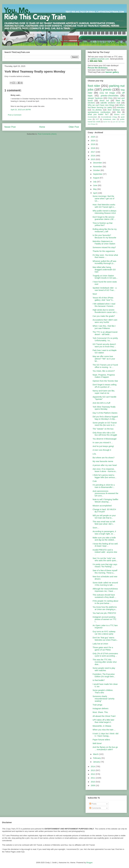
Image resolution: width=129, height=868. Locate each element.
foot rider (94, 86)
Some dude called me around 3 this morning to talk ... (105, 584)
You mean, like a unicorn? (104, 371)
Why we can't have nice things (101, 105)
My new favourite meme (103, 461)
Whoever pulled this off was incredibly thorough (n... (104, 262)
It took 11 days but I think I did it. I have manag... (105, 735)
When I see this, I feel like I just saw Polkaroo (104, 327)
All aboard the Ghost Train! (104, 716)
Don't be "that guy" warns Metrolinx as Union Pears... (105, 639)
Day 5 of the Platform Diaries (105, 413)
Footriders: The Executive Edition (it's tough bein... (104, 675)
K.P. (97, 119)
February (97, 758)
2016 (93, 156)
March (96, 754)
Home (42, 127)
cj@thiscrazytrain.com (99, 59)
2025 (93, 137)
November (98, 167)
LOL (94, 454)
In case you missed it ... (103, 443)
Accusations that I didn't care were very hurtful (105, 321)
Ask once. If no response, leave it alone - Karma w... (105, 470)
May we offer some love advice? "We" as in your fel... (104, 359)
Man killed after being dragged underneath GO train (104, 270)
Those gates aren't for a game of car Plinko (103, 649)
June (95, 185)
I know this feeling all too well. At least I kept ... (105, 545)
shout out (104, 101)
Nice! (95, 294)
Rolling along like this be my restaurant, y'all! (105, 230)
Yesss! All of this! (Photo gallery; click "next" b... (103, 299)
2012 (93, 774)
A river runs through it (102, 450)
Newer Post (10, 127)
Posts (93, 804)
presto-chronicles (110, 96)
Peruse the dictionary (98, 68)
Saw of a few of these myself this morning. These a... (105, 572)
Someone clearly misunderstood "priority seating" (104, 699)
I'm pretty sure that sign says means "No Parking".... (105, 566)
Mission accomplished (102, 506)
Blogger (89, 863)
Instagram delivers (100, 708)
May (95, 189)
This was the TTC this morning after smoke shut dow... (105, 662)
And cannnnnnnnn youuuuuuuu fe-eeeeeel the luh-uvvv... (105, 493)
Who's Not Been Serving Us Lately (106, 106)
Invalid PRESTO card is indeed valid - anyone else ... (105, 552)
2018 (93, 148)
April (95, 193)
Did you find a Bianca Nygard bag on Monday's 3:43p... (105, 418)
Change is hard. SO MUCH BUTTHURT (104, 511)
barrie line (107, 122)
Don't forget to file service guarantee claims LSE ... (104, 218)
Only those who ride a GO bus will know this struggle (105, 434)
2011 (93, 778)
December (98, 163)
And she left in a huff (101, 403)
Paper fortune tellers (101, 740)
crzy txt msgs (107, 93)
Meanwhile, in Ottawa (102, 726)
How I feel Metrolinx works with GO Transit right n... (104, 206)
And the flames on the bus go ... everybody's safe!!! (105, 748)
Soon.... (96, 528)
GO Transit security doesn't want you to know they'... (104, 345)
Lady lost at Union (100, 644)
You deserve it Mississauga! (105, 439)
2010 (93, 782)
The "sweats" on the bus (103, 429)
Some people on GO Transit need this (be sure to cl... (105, 424)
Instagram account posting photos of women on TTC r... (105, 619)
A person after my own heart (105, 465)
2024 (93, 141)
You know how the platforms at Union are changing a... (105, 608)
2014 (93, 767)
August (96, 178)
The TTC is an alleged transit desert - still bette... (105, 333)
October (97, 170)
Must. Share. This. (100, 712)
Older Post (74, 127)
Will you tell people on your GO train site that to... (104, 517)
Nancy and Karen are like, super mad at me (104, 392)
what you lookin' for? (98, 114)
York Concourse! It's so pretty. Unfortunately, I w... (105, 339)
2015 (93, 159)
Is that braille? (99, 680)
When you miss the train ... (104, 730)
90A (119, 112)
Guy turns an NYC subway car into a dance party (104, 633)
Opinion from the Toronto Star (105, 381)
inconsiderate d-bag (109, 117)
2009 (93, 785)
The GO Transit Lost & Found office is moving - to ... (105, 366)
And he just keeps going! (103, 446)
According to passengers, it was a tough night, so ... (104, 533)
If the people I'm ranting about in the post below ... (105, 602)
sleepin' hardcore (95, 98)
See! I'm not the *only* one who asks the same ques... (105, 559)
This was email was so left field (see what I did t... (104, 523)
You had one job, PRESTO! (104, 613)
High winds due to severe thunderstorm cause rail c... (105, 311)
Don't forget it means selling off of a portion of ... (105, 386)
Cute (95, 481)
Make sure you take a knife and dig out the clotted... (104, 539)
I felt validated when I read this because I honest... (104, 305)
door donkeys (114, 110)
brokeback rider (109, 119)
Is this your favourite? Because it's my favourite (104, 236)
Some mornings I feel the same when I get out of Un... (103, 199)
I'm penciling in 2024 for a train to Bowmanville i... (104, 486)
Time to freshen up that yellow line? (102, 224)
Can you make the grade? (104, 316)
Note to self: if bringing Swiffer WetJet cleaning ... (105, 501)
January (97, 762)
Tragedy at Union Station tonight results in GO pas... (105, 277)
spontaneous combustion (99, 112)
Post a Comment (15, 115)
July (95, 182)
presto (107, 90)
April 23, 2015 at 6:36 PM (21, 110)
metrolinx (121, 107)
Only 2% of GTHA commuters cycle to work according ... (105, 655)
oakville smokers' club (110, 103)
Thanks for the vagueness (104, 251)
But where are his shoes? (104, 458)
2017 (93, 152)
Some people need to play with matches (104, 669)
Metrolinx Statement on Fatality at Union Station (104, 243)
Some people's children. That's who (103, 691)
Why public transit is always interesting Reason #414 (104, 212)
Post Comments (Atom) (47, 134)
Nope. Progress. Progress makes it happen (104, 376)
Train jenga (97, 705)
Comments (95, 808)
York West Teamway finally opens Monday (104, 408)
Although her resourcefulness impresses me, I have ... (105, 590)
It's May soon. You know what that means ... (105, 256)
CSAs (110, 98)
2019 (93, 144)
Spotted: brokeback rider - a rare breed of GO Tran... (105, 289)
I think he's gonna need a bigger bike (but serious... (105, 476)
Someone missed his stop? (104, 247)
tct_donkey (97, 110)
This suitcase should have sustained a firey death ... (104, 596)
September (98, 174)
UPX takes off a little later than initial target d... (103, 721)
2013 (93, 770)
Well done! (97, 743)
